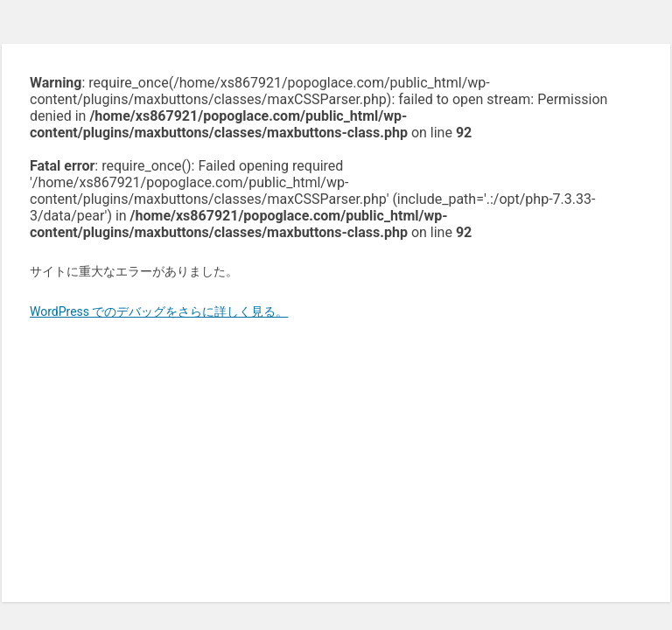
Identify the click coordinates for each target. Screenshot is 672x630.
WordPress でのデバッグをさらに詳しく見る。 (159, 311)
